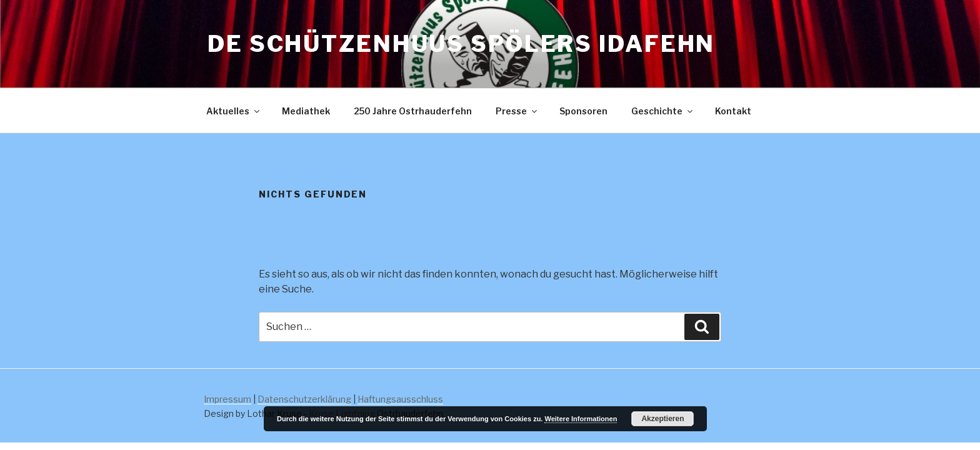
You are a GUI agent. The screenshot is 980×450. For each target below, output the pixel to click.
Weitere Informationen (581, 419)
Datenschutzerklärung (304, 399)
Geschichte (663, 111)
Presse (517, 111)
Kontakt (733, 111)
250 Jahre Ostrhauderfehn (413, 111)
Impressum (227, 399)
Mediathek (306, 111)
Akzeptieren (662, 419)
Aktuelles (234, 111)
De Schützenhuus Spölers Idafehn (461, 44)
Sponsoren (583, 111)
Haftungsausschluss (400, 399)
